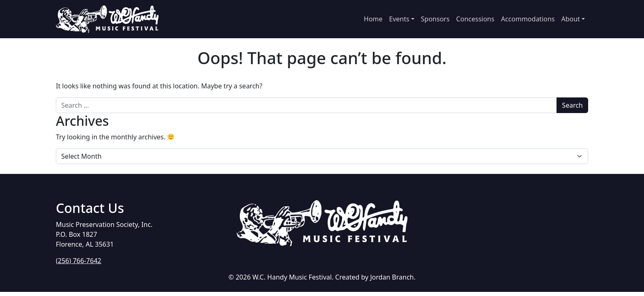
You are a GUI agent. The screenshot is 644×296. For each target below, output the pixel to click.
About (571, 19)
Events (399, 19)
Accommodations (528, 19)
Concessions (475, 19)
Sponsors (435, 19)
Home (373, 19)
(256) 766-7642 (78, 261)
